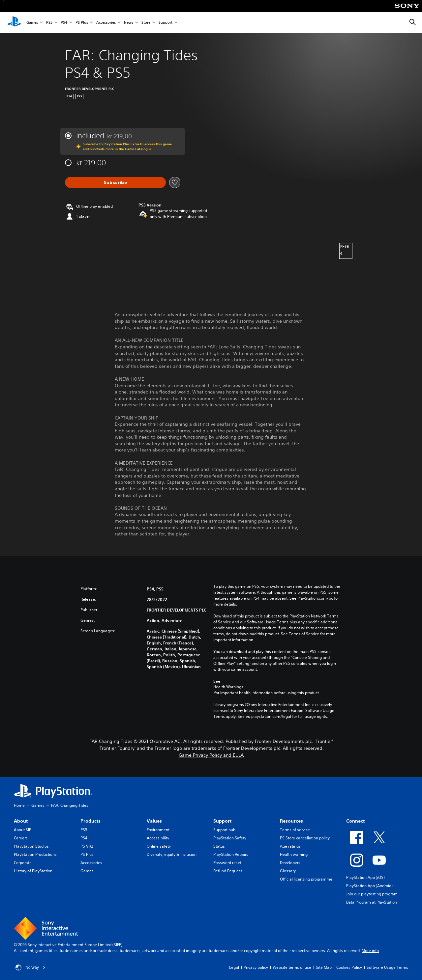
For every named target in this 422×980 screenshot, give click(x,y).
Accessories (106, 23)
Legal (234, 967)
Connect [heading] (355, 821)
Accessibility (158, 838)
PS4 (64, 23)
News (129, 23)
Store (146, 23)
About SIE (22, 830)
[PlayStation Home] (14, 22)
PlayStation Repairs (231, 854)
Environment (158, 830)
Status (219, 846)
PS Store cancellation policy (305, 838)
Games (32, 23)
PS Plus (82, 23)
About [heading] (21, 821)
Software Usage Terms (387, 967)
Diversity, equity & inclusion (172, 854)
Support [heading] (222, 821)
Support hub (224, 830)
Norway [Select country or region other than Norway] (30, 967)
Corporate (23, 863)
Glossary (288, 871)
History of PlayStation (33, 871)
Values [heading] (154, 821)
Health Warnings (228, 687)
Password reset (227, 863)
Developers (290, 863)
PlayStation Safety (230, 838)
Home (19, 805)
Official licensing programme (306, 879)
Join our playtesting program (372, 894)
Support (166, 23)
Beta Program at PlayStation (372, 902)
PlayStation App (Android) (369, 886)
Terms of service (295, 830)
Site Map (324, 967)
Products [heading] (90, 821)
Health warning (294, 854)
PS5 (49, 23)
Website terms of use (292, 967)
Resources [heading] (291, 821)
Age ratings (290, 846)
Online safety (159, 846)
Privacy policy (256, 967)
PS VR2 (87, 846)
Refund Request (228, 871)
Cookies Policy (349, 967)
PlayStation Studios (31, 846)
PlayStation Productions (35, 854)
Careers (21, 838)
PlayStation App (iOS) (365, 877)
